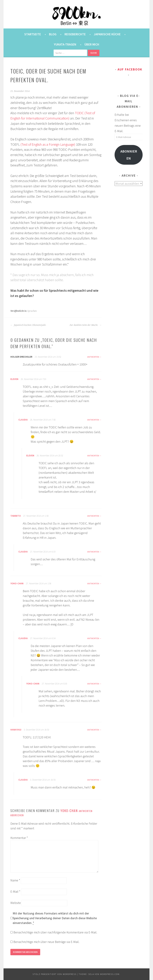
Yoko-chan (17, 583)
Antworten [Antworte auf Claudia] (93, 420)
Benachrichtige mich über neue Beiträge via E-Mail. (46, 942)
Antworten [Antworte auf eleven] (93, 379)
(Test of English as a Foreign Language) (48, 144)
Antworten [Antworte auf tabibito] (93, 516)
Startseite (33, 34)
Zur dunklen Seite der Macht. (86, 325)
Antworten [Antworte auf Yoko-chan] (93, 583)
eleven (14, 379)
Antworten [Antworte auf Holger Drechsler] (93, 357)
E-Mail (15, 892)
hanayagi (16, 730)
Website (16, 903)
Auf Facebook (130, 69)
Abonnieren (129, 155)
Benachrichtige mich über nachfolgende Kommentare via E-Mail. (55, 932)
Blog (53, 34)
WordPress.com (110, 974)
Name (15, 880)
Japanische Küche (107, 34)
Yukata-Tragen (65, 44)
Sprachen (32, 311)
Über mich (92, 44)
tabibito (16, 516)
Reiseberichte (75, 34)
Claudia (23, 420)
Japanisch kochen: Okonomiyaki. (28, 325)
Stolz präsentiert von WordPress (54, 974)
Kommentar (19, 838)
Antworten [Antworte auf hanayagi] (93, 730)
